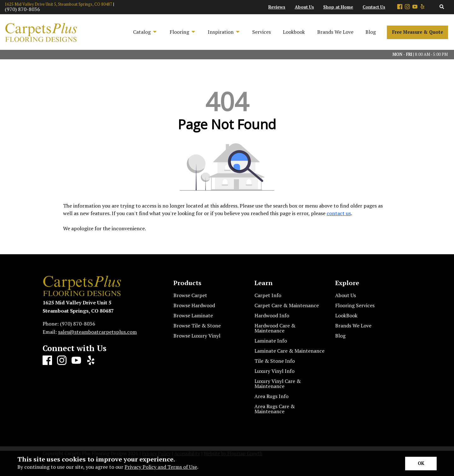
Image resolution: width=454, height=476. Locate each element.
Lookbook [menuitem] (294, 32)
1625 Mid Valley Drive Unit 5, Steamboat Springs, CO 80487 (58, 4)
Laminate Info (271, 341)
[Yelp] (422, 7)
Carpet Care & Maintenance (287, 305)
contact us (339, 213)
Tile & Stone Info (275, 361)
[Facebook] (400, 7)
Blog (340, 336)
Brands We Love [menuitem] (335, 32)
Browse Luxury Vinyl (197, 336)
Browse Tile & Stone (197, 326)
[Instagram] (407, 7)
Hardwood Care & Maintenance (275, 328)
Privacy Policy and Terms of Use (161, 467)
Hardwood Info (272, 315)
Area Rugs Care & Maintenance (275, 409)
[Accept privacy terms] (421, 464)
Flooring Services (355, 305)
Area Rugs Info (271, 396)
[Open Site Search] (442, 7)
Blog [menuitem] (371, 32)
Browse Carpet (190, 295)
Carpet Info (268, 295)
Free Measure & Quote (418, 32)
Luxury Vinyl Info (274, 371)
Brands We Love (353, 326)
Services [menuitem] (262, 32)
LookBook (346, 315)
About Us (346, 295)
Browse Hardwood (194, 305)
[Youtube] (415, 7)
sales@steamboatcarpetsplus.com (97, 332)
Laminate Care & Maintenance (289, 351)
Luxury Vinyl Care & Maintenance (278, 384)
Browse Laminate (193, 315)
